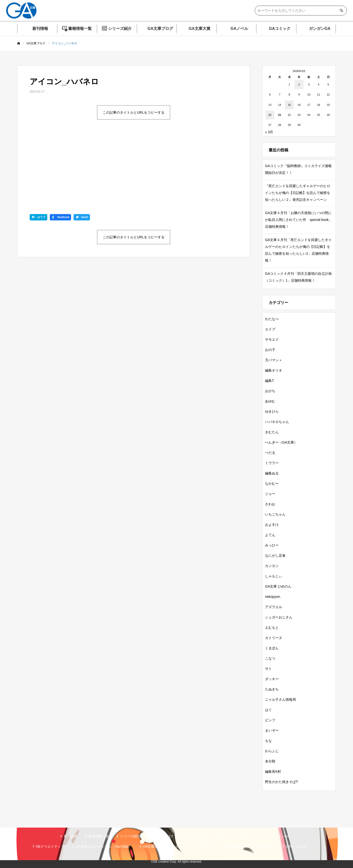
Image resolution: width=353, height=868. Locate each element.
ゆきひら (272, 411)
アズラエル (274, 607)
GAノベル (239, 29)
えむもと (272, 627)
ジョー (270, 494)
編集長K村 (273, 772)
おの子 (270, 350)
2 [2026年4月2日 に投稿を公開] (299, 84)
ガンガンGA (320, 29)
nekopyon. (273, 597)
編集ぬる (272, 473)
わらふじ (272, 751)
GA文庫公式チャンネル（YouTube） (104, 846)
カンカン (272, 566)
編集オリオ (274, 370)
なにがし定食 (275, 555)
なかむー (272, 483)
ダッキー (272, 679)
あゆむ (270, 401)
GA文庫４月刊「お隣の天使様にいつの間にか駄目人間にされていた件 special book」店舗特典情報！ (299, 220)
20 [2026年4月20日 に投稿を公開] (270, 115)
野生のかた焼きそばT (282, 782)
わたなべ (272, 319)
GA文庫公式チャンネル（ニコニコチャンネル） (179, 846)
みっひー (272, 545)
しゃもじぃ (274, 576)
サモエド (272, 339)
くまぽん (272, 648)
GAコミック (280, 29)
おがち (270, 391)
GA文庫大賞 (200, 29)
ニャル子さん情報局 (280, 699)
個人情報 (268, 846)
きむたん (272, 432)
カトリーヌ (274, 638)
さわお (270, 504)
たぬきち (272, 689)
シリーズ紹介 (120, 29)
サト (268, 669)
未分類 (270, 761)
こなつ (270, 658)
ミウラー (272, 463)
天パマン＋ (274, 360)
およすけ (272, 525)
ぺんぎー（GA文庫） (281, 442)
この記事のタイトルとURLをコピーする (134, 112)
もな (268, 741)
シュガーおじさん (279, 617)
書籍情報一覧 (80, 29)
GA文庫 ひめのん (278, 586)
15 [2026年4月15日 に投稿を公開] (289, 105)
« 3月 (269, 132)
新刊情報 (40, 29)
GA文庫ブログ (160, 29)
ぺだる (270, 453)
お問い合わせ (296, 846)
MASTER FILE (239, 846)
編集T (270, 381)
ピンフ (270, 720)
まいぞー (272, 730)
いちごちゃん (275, 514)
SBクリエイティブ (50, 846)
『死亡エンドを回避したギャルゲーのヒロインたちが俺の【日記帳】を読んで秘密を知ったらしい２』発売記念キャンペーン (298, 193)
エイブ (270, 329)
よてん (270, 535)
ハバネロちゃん (277, 422)
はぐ (268, 710)
